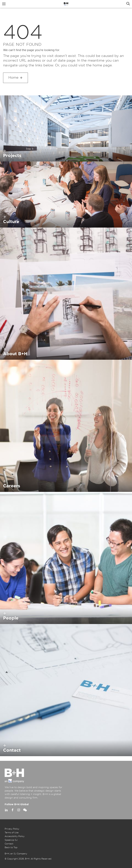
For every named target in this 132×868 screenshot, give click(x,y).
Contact (9, 844)
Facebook (12, 810)
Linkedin (6, 810)
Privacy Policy (12, 829)
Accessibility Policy (15, 836)
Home (13, 78)
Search (128, 4)
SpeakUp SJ (11, 840)
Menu (4, 4)
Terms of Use (12, 833)
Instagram (19, 810)
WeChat (25, 810)
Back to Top (11, 848)
